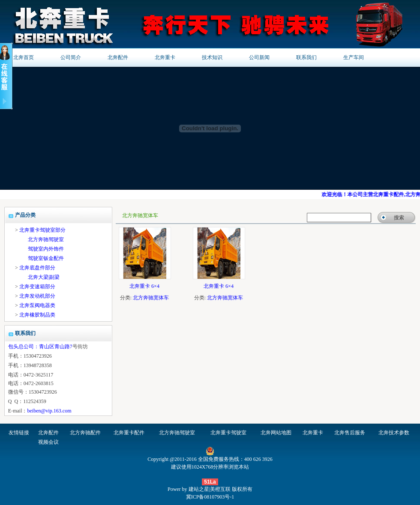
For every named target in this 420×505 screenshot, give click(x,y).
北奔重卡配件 (129, 433)
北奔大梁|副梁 (44, 277)
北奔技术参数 (394, 433)
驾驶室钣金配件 (46, 258)
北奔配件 (118, 57)
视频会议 (48, 442)
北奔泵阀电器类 (37, 305)
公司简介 (71, 57)
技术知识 (212, 57)
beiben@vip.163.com (49, 411)
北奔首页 (24, 57)
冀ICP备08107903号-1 (210, 497)
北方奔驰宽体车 (151, 298)
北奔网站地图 (276, 433)
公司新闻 (259, 57)
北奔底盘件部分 (37, 268)
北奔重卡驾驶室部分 (42, 230)
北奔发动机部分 (37, 296)
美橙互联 (220, 489)
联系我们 (306, 57)
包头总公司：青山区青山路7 (40, 347)
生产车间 (354, 57)
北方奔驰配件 (85, 433)
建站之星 (199, 489)
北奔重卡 (165, 57)
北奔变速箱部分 (37, 287)
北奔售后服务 (350, 433)
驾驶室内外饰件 (46, 249)
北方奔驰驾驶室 (46, 239)
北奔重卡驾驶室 (228, 433)
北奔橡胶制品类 (37, 315)
